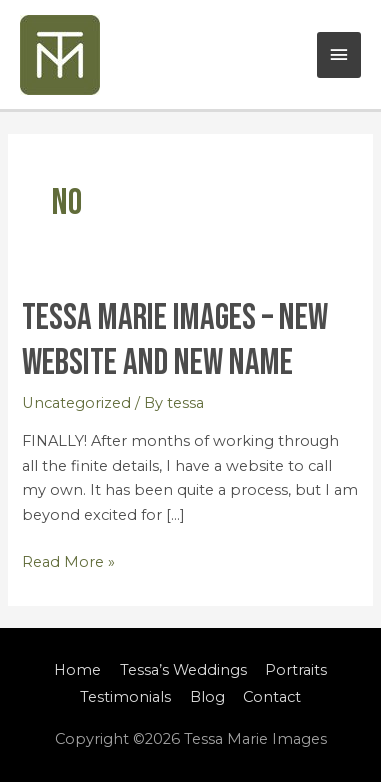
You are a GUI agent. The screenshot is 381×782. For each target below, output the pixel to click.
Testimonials (125, 697)
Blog (207, 697)
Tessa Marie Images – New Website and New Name (175, 340)
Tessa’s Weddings (183, 670)
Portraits (296, 670)
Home (77, 670)
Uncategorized (76, 403)
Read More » (68, 560)
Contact (272, 697)
